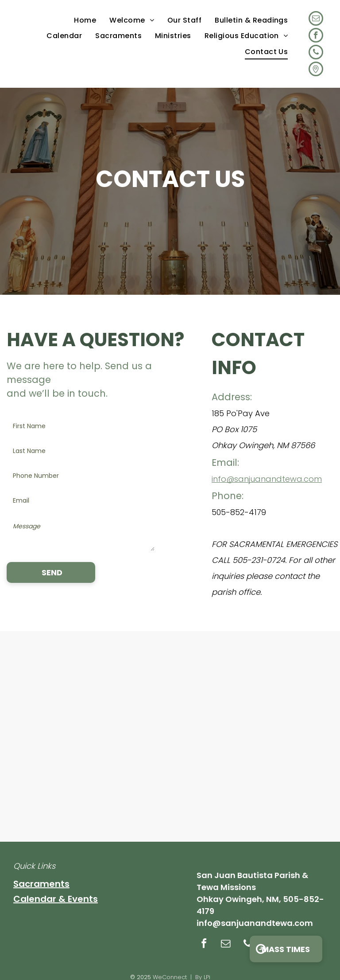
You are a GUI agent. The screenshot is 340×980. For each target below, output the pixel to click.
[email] (316, 20)
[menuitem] (85, 20)
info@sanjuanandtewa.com (267, 479)
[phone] (316, 53)
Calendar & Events (56, 899)
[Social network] (316, 70)
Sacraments (41, 884)
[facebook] (316, 36)
